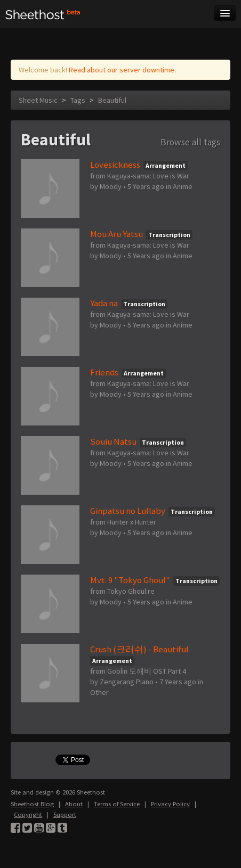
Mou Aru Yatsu (117, 234)
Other (99, 692)
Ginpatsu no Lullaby (128, 511)
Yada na (104, 303)
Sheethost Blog (32, 804)
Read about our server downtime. (122, 70)
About (74, 804)
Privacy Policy (170, 804)
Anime (183, 186)
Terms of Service (117, 804)
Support (65, 814)
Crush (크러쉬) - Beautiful (139, 649)
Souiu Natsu (113, 441)
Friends (104, 372)
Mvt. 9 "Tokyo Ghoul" (130, 580)
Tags (78, 100)
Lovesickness (115, 165)
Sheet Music (38, 100)
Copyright (28, 814)
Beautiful (112, 100)
